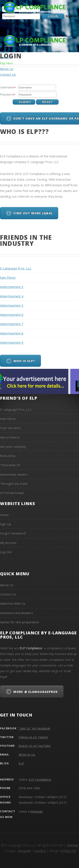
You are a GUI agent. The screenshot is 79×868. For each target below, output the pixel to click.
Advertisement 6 (12, 315)
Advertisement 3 (12, 287)
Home (4, 52)
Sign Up (72, 16)
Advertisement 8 (12, 333)
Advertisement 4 (12, 296)
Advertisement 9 (12, 342)
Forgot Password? (18, 23)
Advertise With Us (13, 603)
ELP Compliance (40, 779)
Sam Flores (8, 277)
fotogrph (24, 851)
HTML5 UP (68, 851)
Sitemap (72, 845)
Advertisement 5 (12, 305)
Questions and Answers (16, 613)
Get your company (13, 446)
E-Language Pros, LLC (16, 268)
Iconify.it (40, 851)
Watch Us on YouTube (34, 746)
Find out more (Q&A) (33, 213)
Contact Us (8, 594)
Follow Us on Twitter (33, 737)
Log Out (6, 552)
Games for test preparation (19, 622)
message (36, 811)
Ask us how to (10, 437)
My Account (8, 543)
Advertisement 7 (12, 324)
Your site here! (10, 428)
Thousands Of (10, 465)
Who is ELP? (24, 361)
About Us (7, 585)
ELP (21, 763)
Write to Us (27, 754)
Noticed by (8, 456)
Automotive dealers (14, 474)
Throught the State (14, 483)
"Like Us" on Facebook (34, 728)
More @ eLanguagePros (35, 692)
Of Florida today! (12, 493)
